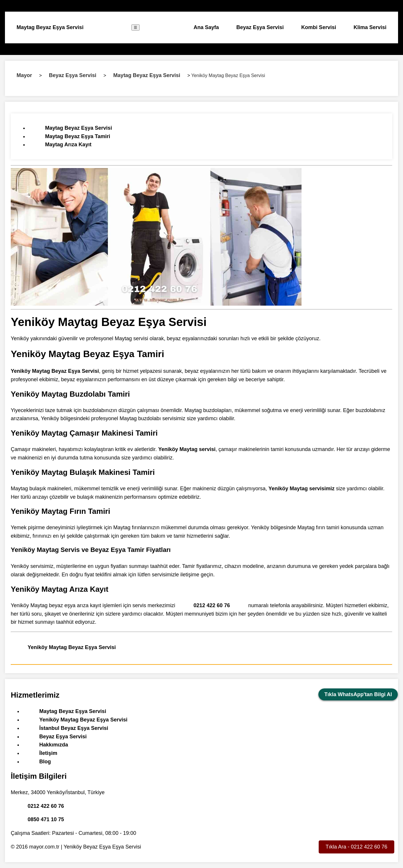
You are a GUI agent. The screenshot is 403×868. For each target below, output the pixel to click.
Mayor (24, 75)
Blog (45, 762)
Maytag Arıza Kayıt (68, 145)
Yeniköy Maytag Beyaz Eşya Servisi (72, 647)
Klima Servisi (370, 27)
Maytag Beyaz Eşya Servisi (50, 27)
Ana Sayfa (206, 27)
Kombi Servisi (319, 27)
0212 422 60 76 (212, 605)
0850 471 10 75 (46, 819)
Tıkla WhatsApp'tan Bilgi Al (358, 694)
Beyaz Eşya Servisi (260, 27)
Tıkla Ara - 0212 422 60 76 (356, 847)
